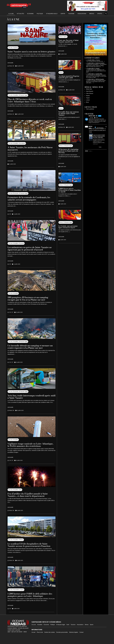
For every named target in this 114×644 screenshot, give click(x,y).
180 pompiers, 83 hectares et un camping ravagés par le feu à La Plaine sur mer (30, 301)
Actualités (20, 14)
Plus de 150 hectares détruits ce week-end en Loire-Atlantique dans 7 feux (31, 103)
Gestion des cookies (50, 637)
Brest (87, 102)
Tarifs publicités (90, 109)
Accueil (33, 637)
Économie (30, 14)
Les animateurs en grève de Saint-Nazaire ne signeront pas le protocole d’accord (30, 251)
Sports (100, 14)
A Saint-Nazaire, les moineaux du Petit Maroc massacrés (29, 151)
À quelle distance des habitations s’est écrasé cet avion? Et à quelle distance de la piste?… (96, 71)
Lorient (88, 100)
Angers (88, 98)
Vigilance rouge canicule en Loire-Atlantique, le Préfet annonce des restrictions (27, 448)
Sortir (63, 14)
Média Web (89, 89)
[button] (106, 14)
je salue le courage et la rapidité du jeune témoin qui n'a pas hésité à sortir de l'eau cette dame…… (96, 82)
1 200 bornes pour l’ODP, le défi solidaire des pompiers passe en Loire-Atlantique (30, 599)
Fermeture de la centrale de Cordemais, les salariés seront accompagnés (31, 201)
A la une (11, 14)
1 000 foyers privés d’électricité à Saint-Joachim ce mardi (70, 190)
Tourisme (71, 14)
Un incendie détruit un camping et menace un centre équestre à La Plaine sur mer (31, 349)
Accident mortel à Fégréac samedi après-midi (69, 77)
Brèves (92, 14)
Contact (81, 637)
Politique (40, 14)
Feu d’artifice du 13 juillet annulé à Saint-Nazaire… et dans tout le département (30, 499)
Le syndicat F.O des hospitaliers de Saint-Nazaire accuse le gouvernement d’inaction (31, 549)
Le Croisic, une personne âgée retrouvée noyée (68, 227)
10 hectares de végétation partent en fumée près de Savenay (68, 151)
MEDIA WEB (90, 127)
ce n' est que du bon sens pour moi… (95, 61)
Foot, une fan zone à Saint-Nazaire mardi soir (69, 41)
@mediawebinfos (100, 128)
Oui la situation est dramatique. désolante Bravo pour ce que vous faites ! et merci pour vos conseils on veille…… (96, 76)
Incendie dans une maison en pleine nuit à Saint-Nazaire (69, 113)
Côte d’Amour (90, 93)
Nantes (88, 96)
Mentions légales (74, 637)
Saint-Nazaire (90, 91)
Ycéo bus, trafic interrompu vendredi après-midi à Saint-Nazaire (28, 399)
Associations (82, 14)
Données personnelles (62, 637)
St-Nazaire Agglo (52, 14)
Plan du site (40, 637)
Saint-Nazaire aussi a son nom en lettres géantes (29, 53)
